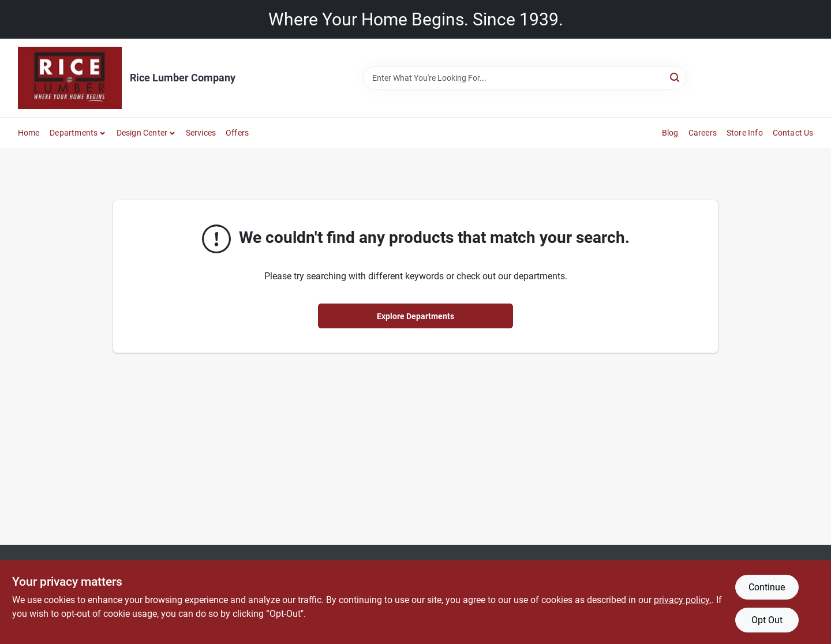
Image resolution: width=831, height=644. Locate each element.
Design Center (142, 133)
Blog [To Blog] (670, 133)
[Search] (675, 77)
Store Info (745, 133)
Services (201, 133)
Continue (767, 587)
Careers (703, 133)
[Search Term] (525, 78)
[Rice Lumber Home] (70, 78)
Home (29, 133)
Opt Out (767, 620)
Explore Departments (415, 316)
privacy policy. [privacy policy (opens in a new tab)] (683, 600)
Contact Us (793, 133)
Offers (237, 133)
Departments (74, 133)
